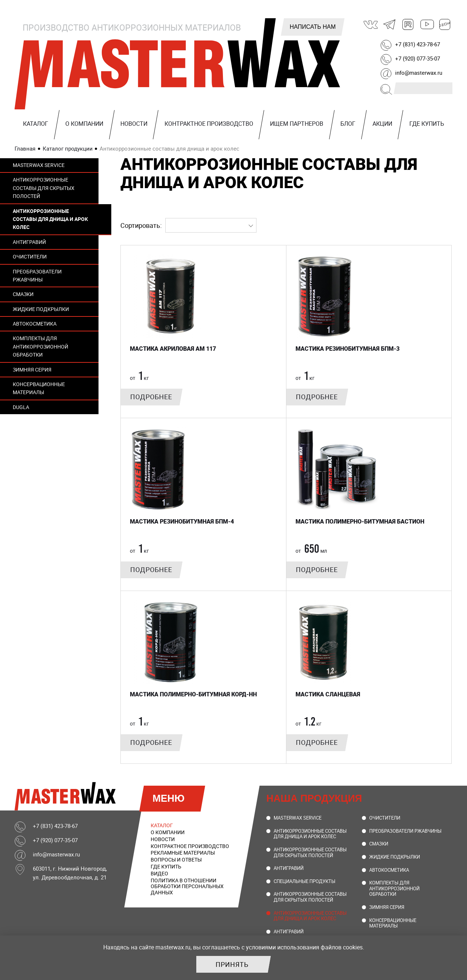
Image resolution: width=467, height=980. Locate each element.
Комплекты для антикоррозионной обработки (40, 346)
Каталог (36, 124)
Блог (348, 124)
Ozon (445, 24)
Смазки (23, 294)
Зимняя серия (32, 370)
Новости (134, 124)
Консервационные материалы (39, 388)
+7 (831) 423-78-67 (418, 44)
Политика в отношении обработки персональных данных (187, 886)
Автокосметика (35, 324)
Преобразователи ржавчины (37, 275)
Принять (232, 964)
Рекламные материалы (183, 853)
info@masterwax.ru (419, 73)
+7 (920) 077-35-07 (418, 58)
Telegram (390, 24)
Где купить (427, 124)
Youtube (427, 24)
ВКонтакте (371, 24)
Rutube (408, 24)
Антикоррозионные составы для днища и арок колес (50, 219)
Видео (159, 873)
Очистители (30, 256)
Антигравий (29, 242)
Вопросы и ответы (176, 860)
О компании (84, 124)
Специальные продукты (304, 881)
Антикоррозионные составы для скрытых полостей (44, 188)
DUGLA (21, 407)
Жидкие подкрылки (41, 309)
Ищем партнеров (297, 124)
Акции (382, 124)
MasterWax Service (39, 165)
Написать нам (313, 27)
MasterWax (179, 64)
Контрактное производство (209, 124)
